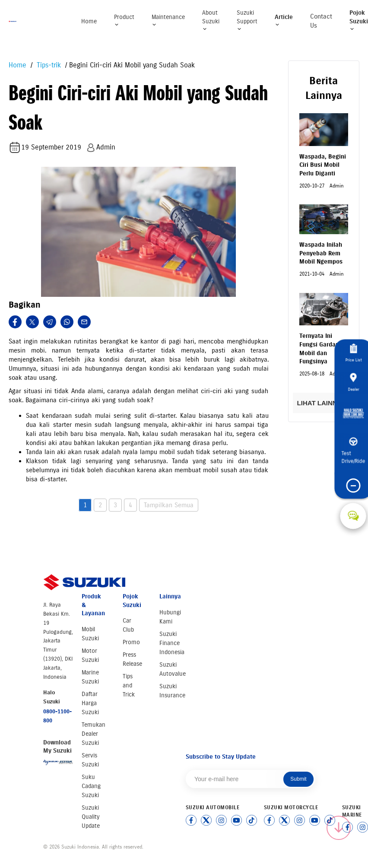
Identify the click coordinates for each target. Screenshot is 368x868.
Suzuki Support (247, 20)
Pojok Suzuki (359, 20)
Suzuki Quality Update (91, 817)
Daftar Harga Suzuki (90, 703)
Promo (131, 642)
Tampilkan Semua (169, 505)
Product (124, 21)
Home (89, 21)
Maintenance (168, 21)
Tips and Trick (129, 685)
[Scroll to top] (339, 828)
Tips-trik (48, 65)
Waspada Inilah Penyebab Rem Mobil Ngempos (321, 253)
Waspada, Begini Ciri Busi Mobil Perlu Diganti (323, 165)
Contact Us (321, 21)
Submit (298, 779)
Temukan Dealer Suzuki (94, 734)
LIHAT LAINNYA (324, 403)
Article (284, 21)
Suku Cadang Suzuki (91, 786)
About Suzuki (211, 20)
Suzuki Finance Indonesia (172, 643)
